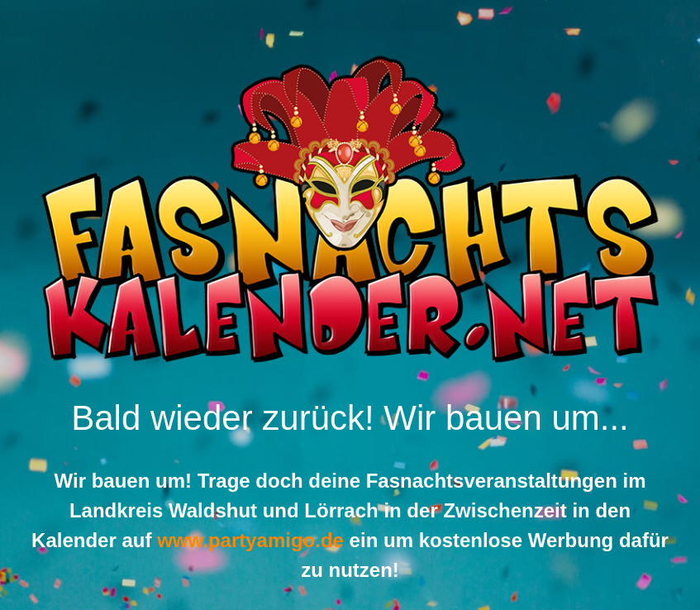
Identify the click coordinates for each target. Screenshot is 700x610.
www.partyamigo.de (250, 540)
